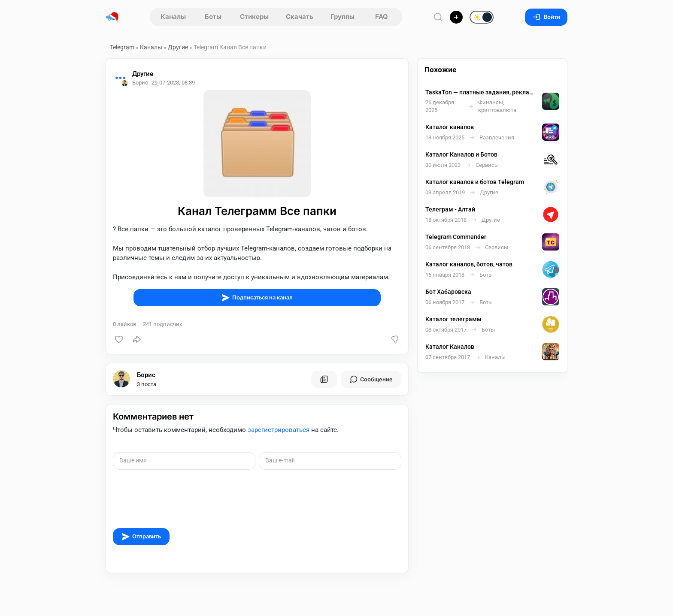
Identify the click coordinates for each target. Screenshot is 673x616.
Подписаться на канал (257, 298)
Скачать (300, 17)
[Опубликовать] (456, 17)
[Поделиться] (137, 339)
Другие (178, 47)
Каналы (173, 17)
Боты (213, 17)
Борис (146, 375)
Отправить (141, 537)
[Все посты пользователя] (324, 379)
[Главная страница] (112, 17)
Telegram (122, 47)
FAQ (382, 17)
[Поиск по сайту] (438, 17)
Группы (343, 17)
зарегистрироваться (279, 430)
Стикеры (254, 17)
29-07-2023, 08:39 (173, 83)
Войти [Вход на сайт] (546, 17)
